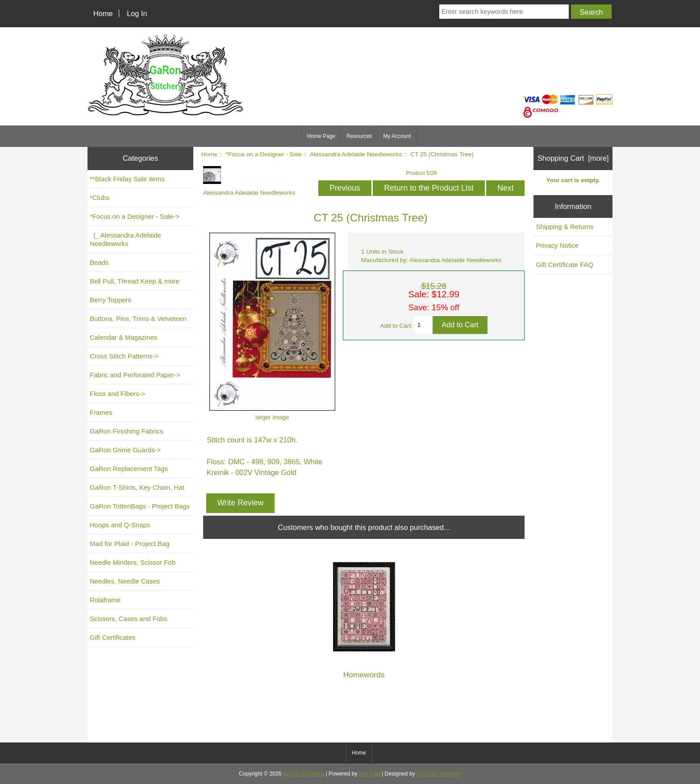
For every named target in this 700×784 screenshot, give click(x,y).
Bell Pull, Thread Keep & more (135, 281)
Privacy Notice (557, 245)
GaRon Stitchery (303, 774)
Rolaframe (105, 600)
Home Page (321, 136)
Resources (359, 136)
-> (135, 216)
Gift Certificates (112, 637)
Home (103, 13)
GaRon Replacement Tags (129, 469)
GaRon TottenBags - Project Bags (140, 506)
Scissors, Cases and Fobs (129, 619)
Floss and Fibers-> (117, 394)
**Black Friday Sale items (127, 179)
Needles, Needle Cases (125, 581)
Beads (99, 262)
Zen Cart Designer (439, 774)
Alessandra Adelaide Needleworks (356, 154)
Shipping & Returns (565, 227)
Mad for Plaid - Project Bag (130, 544)
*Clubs (100, 198)
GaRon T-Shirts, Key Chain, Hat (137, 487)
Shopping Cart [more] (573, 158)
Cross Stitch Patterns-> (124, 356)
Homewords (364, 675)
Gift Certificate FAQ (565, 265)
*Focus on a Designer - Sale (264, 154)
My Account (397, 136)
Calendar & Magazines (123, 337)
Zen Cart (370, 774)
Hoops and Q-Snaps (120, 525)
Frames (101, 412)
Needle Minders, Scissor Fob (133, 562)
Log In (137, 13)
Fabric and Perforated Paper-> (135, 375)
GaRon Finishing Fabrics (127, 431)
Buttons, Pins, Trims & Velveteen (138, 319)
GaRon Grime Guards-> (125, 450)
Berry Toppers (110, 300)
